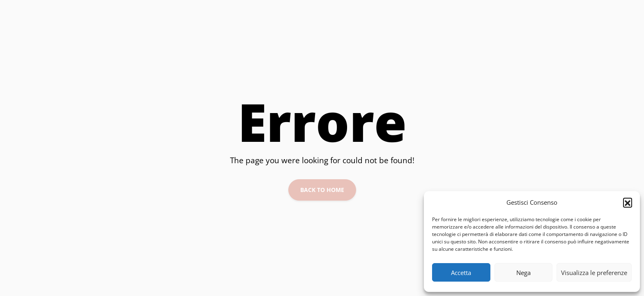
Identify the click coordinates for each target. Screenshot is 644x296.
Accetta (461, 273)
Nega (523, 273)
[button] (628, 202)
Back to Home (322, 190)
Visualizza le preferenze (594, 273)
